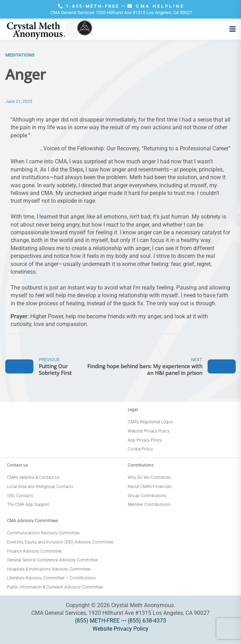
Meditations (20, 55)
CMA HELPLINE (156, 6)
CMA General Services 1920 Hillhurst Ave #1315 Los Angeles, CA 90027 (121, 12)
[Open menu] (231, 29)
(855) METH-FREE (97, 621)
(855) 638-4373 (147, 621)
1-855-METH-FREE (90, 6)
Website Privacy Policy (120, 629)
